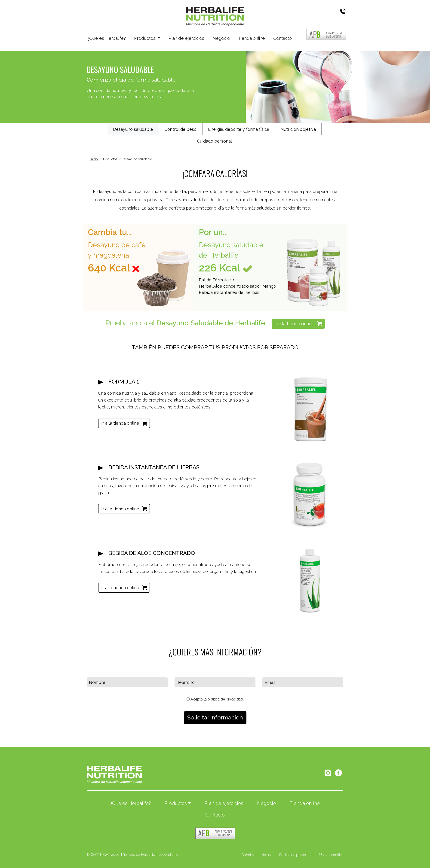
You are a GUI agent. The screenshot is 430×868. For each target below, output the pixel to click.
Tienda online (252, 38)
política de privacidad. (226, 699)
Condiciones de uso (257, 855)
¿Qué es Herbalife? (107, 38)
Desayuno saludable (133, 129)
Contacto (283, 38)
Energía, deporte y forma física (239, 129)
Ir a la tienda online (294, 324)
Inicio (94, 159)
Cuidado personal (215, 141)
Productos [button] (145, 38)
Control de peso (181, 129)
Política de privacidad (296, 855)
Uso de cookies (331, 855)
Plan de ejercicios (186, 38)
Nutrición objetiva (298, 129)
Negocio (221, 38)
